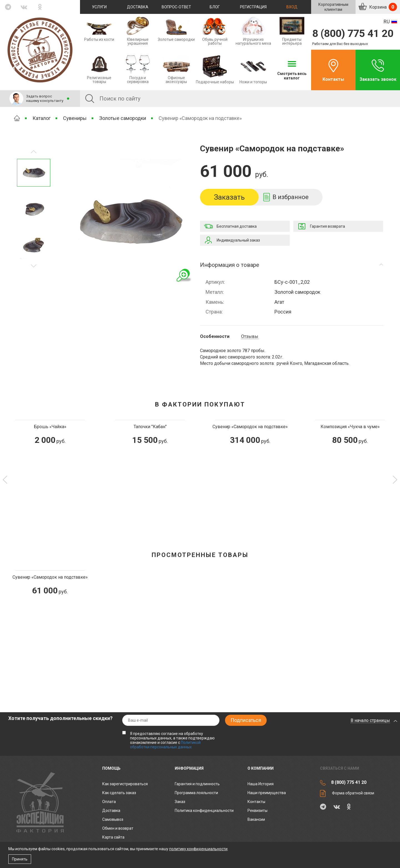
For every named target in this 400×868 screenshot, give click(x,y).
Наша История (261, 784)
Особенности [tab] (215, 337)
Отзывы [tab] (250, 337)
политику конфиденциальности (198, 849)
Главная (17, 118)
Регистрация (253, 7)
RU (387, 22)
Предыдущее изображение (34, 266)
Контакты (333, 79)
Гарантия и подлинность (197, 784)
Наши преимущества (267, 793)
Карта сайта (113, 837)
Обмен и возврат (118, 828)
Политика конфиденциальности (204, 811)
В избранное (291, 197)
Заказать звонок (378, 79)
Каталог (42, 118)
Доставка (138, 7)
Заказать (229, 197)
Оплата (109, 802)
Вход (292, 7)
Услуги (99, 7)
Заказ (180, 802)
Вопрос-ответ (176, 7)
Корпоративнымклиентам (333, 7)
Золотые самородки (123, 118)
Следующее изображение (34, 152)
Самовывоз (113, 819)
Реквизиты (257, 811)
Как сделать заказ (119, 793)
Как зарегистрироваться (125, 784)
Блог (215, 7)
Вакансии (256, 819)
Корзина (382, 7)
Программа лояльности (196, 793)
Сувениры (75, 118)
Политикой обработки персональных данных (165, 745)
